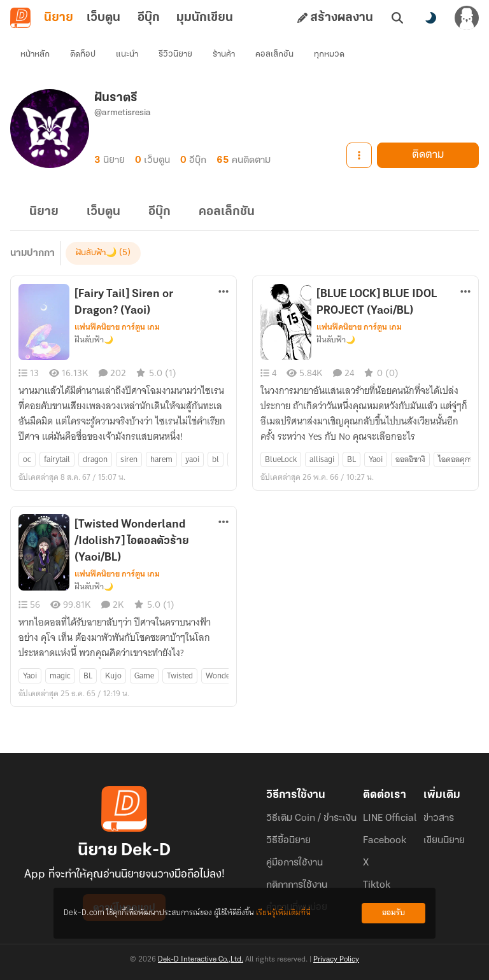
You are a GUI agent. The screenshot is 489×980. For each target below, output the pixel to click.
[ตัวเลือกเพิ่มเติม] (223, 291)
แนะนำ (127, 54)
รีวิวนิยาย (175, 54)
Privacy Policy (336, 960)
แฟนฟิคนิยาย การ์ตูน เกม (117, 327)
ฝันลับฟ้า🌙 (96, 253)
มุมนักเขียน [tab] (205, 18)
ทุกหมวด (329, 54)
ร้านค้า (224, 54)
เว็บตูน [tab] (103, 18)
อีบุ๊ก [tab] (149, 18)
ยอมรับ (393, 913)
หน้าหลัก (35, 54)
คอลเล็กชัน (274, 54)
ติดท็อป (83, 54)
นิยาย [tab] (59, 18)
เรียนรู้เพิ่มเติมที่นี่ (283, 913)
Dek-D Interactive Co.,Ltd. (201, 960)
